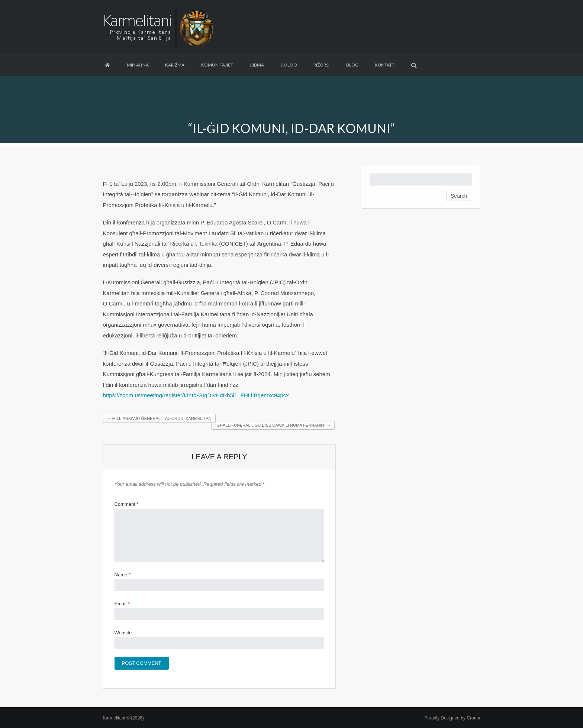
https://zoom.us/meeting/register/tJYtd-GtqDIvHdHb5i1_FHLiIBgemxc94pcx (196, 395)
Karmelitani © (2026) (123, 718)
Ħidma (257, 65)
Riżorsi (321, 65)
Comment (127, 504)
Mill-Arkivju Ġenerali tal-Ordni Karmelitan (159, 418)
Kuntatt (385, 65)
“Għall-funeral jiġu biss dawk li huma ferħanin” (273, 425)
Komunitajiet (217, 65)
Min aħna (138, 65)
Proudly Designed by (452, 718)
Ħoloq (289, 65)
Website (123, 633)
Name (123, 575)
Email (122, 604)
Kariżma (175, 65)
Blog (352, 65)
